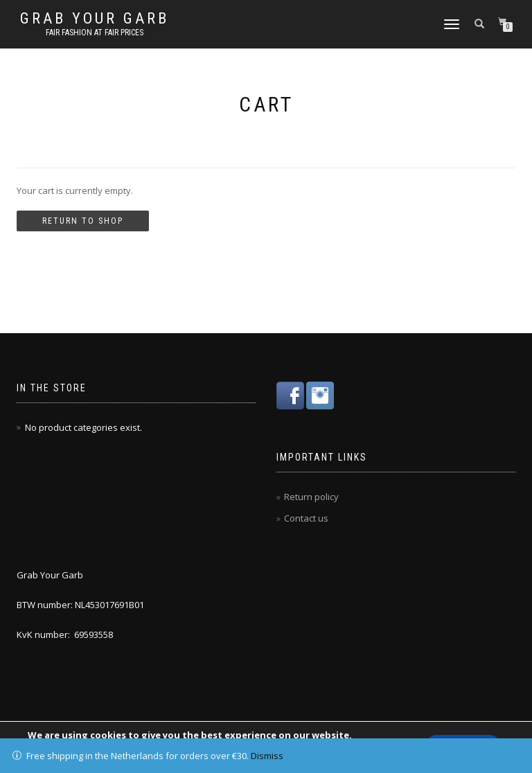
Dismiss (267, 756)
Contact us (306, 518)
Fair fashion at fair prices (95, 33)
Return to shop (83, 221)
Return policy (311, 497)
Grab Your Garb (95, 19)
